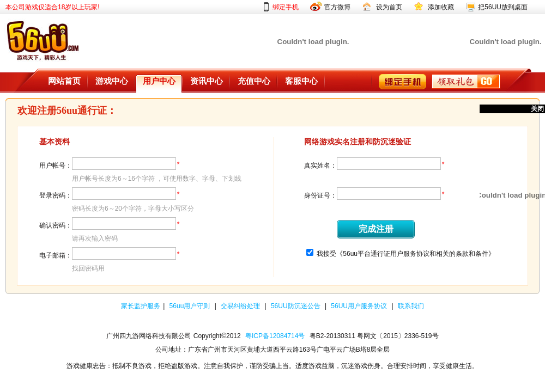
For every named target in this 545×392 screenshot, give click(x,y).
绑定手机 (286, 7)
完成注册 (376, 229)
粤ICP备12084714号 (275, 336)
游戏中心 (112, 81)
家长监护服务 (141, 306)
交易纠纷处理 (241, 306)
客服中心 (301, 81)
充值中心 (254, 81)
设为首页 (389, 7)
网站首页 (64, 81)
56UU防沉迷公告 (296, 306)
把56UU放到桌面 (503, 7)
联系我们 (411, 306)
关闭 (537, 109)
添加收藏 (441, 7)
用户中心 (159, 81)
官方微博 (337, 7)
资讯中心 (207, 81)
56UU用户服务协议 (360, 306)
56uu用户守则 (191, 306)
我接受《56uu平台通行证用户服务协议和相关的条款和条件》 (406, 254)
